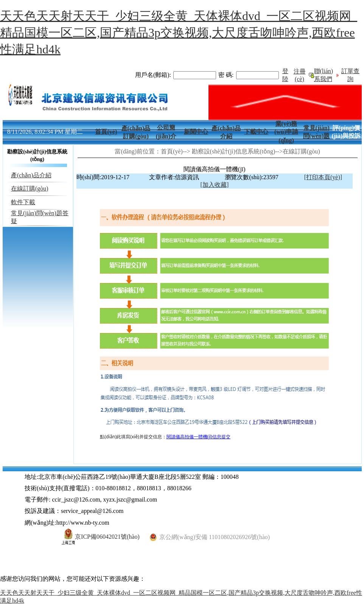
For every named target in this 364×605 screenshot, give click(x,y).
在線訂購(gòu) (30, 188)
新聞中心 (196, 132)
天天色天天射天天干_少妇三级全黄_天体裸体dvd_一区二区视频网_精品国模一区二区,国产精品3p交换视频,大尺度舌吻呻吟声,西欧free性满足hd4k (179, 33)
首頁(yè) (106, 132)
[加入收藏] (215, 185)
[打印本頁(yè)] (323, 177)
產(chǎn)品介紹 (31, 175)
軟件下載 (23, 202)
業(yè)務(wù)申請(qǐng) (286, 132)
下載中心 (256, 132)
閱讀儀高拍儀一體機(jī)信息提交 (198, 437)
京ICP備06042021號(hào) (101, 537)
